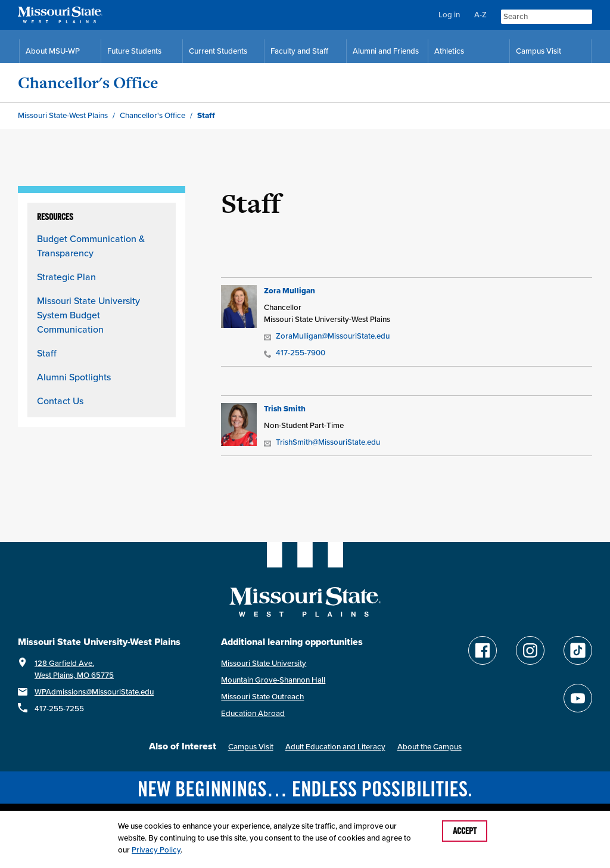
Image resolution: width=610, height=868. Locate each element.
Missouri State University (264, 663)
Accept (465, 831)
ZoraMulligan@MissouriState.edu (327, 336)
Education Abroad (253, 713)
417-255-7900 (295, 353)
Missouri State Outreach (262, 697)
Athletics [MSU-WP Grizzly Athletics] (449, 51)
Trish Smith (285, 409)
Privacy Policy (156, 850)
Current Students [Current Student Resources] (218, 51)
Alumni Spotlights (74, 377)
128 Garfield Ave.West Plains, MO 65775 (74, 669)
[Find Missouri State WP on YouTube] (578, 698)
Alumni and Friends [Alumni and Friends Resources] (386, 51)
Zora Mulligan (290, 291)
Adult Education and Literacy (335, 747)
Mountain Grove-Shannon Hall (273, 680)
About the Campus (430, 747)
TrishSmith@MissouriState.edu (322, 442)
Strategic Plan (66, 277)
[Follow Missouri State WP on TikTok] (578, 650)
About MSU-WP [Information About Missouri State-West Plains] (53, 51)
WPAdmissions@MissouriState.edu (94, 692)
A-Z (480, 15)
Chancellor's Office (88, 83)
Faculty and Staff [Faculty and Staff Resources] (299, 51)
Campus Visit (251, 747)
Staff (47, 353)
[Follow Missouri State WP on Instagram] (530, 650)
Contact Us (60, 401)
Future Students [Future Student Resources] (134, 51)
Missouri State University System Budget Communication (88, 315)
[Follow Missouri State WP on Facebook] (483, 650)
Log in (449, 15)
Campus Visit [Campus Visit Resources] (539, 51)
